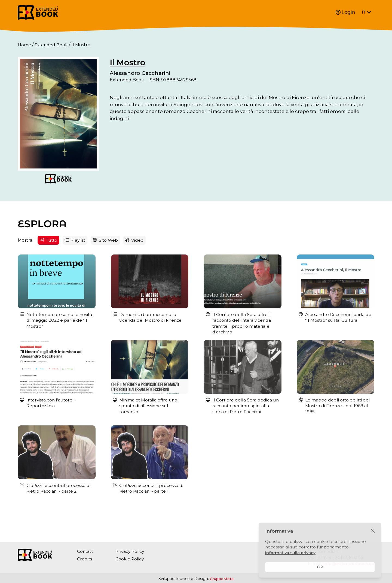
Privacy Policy (131, 551)
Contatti (86, 551)
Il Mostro (147, 62)
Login (345, 12)
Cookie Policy (131, 559)
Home (24, 45)
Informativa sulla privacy (291, 553)
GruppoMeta (222, 579)
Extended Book (52, 45)
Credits (85, 559)
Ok (320, 567)
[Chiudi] (373, 531)
